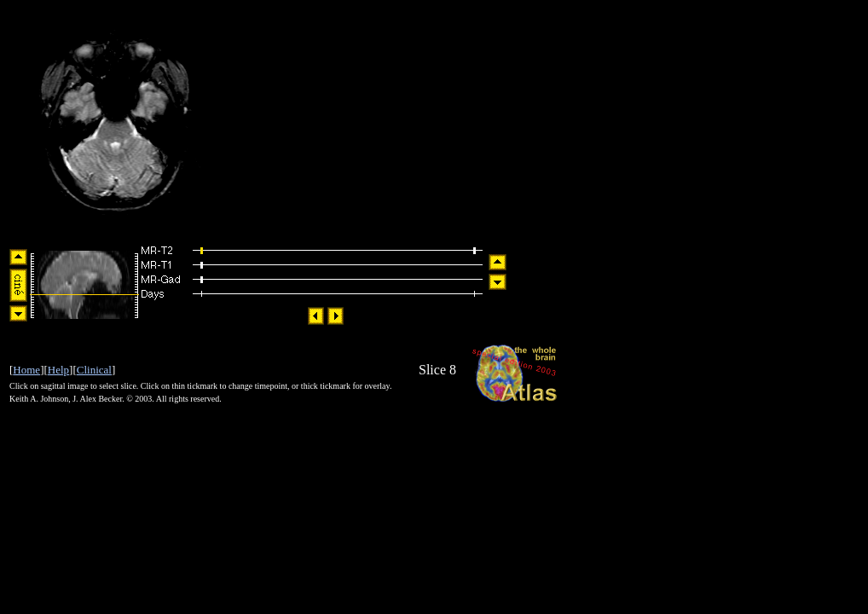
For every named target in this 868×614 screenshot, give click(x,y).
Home (26, 370)
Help (58, 370)
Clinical (94, 370)
